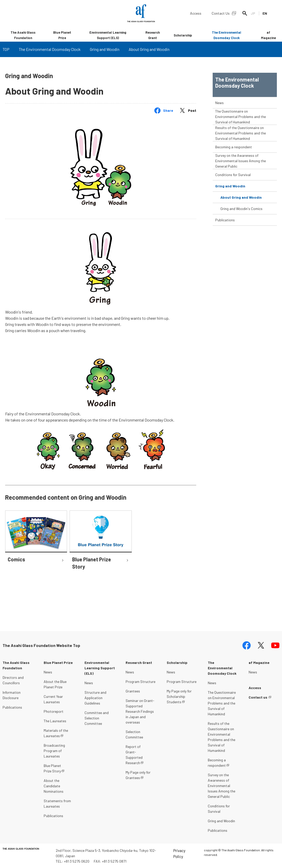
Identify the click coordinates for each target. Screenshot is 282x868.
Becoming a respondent (234, 147)
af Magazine (268, 35)
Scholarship (183, 35)
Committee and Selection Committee (97, 718)
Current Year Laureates (53, 699)
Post (192, 110)
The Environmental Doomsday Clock (227, 35)
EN (265, 13)
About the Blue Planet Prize (55, 684)
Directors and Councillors (13, 680)
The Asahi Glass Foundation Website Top (41, 645)
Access (196, 13)
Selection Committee (134, 734)
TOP (6, 49)
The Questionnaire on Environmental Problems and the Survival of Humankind (241, 117)
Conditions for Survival (233, 175)
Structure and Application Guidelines (95, 698)
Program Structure (140, 682)
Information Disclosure (12, 695)
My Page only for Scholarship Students (179, 696)
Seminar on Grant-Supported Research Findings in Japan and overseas (140, 711)
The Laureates (55, 721)
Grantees (133, 691)
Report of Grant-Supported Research (134, 755)
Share (168, 110)
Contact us (258, 697)
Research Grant (153, 35)
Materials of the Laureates (56, 733)
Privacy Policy (179, 853)
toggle (272, 103)
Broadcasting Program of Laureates (54, 751)
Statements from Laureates (57, 803)
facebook (247, 645)
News (219, 103)
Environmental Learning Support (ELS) (108, 35)
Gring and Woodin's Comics (241, 209)
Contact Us (221, 13)
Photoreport (54, 711)
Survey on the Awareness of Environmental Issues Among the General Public (241, 161)
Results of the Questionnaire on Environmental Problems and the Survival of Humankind (241, 133)
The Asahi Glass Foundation (23, 35)
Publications (225, 220)
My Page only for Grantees (138, 775)
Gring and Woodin (105, 49)
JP (253, 13)
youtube (275, 645)
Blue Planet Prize (62, 35)
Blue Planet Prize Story (52, 768)
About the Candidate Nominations (54, 786)
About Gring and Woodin (241, 197)
